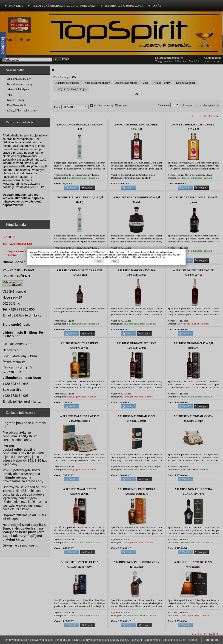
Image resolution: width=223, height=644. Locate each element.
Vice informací (189, 640)
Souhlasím (211, 640)
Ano (104, 326)
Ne (120, 326)
